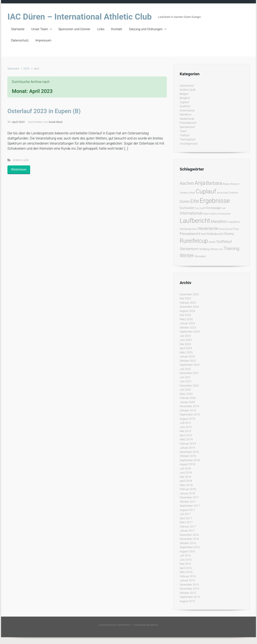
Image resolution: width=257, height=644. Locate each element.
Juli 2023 (185, 336)
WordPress (152, 625)
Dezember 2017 (189, 497)
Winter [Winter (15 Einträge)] (187, 256)
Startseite (18, 29)
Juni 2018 (186, 473)
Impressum (43, 40)
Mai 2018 (185, 477)
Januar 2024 (187, 323)
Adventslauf (187, 86)
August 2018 (187, 464)
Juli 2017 (185, 514)
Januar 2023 (187, 356)
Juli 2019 (185, 423)
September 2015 (190, 597)
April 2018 (186, 481)
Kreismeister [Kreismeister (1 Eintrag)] (224, 214)
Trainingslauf (188, 139)
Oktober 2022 (188, 361)
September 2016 (190, 547)
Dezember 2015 (189, 585)
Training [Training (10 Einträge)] (231, 248)
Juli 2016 (185, 555)
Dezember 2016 (189, 535)
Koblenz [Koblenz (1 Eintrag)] (213, 214)
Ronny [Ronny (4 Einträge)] (229, 234)
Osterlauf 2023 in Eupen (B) (44, 111)
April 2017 (186, 518)
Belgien (184, 94)
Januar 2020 (187, 402)
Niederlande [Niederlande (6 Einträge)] (208, 228)
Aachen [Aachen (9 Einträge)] (187, 183)
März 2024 (186, 319)
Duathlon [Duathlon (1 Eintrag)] (234, 193)
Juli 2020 (185, 390)
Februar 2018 (188, 489)
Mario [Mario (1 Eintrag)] (194, 229)
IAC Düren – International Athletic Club (80, 17)
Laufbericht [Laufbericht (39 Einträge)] (195, 221)
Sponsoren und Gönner (74, 29)
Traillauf (185, 135)
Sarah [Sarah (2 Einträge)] (212, 242)
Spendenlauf (187, 127)
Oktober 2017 (188, 502)
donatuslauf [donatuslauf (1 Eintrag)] (223, 193)
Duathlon (185, 106)
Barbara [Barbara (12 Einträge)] (214, 183)
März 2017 (186, 522)
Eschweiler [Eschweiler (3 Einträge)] (187, 208)
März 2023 (186, 352)
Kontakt (117, 29)
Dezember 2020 (189, 386)
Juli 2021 (185, 377)
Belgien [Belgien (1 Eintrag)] (226, 184)
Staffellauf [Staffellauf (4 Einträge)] (224, 242)
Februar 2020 (188, 398)
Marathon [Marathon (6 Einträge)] (219, 221)
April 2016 (186, 568)
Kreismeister (187, 110)
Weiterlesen (19, 169)
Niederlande (187, 119)
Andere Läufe (21, 160)
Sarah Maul (56, 122)
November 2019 (189, 406)
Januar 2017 (187, 531)
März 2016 (186, 572)
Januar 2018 (187, 493)
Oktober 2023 (188, 328)
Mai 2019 (185, 431)
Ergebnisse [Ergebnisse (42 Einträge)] (215, 201)
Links (101, 29)
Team (183, 131)
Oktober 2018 (188, 456)
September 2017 (190, 506)
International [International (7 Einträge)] (191, 213)
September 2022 (190, 365)
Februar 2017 (188, 527)
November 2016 (189, 539)
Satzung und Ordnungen (146, 29)
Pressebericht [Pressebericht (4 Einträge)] (190, 234)
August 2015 (187, 601)
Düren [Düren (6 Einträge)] (185, 201)
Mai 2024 (185, 315)
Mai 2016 (185, 564)
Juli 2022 (185, 369)
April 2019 (186, 435)
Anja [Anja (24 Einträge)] (200, 183)
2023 (26, 69)
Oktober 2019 (188, 410)
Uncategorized (188, 144)
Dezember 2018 (189, 452)
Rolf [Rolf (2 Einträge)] (204, 234)
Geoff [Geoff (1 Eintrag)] (202, 208)
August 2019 (187, 419)
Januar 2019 (187, 448)
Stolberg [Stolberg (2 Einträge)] (205, 249)
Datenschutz (20, 40)
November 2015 (189, 589)
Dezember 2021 (189, 373)
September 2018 (190, 460)
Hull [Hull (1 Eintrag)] (223, 208)
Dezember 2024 (189, 307)
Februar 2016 (188, 576)
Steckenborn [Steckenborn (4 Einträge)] (189, 249)
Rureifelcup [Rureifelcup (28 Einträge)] (194, 241)
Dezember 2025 (189, 294)
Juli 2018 (185, 468)
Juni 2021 (186, 381)
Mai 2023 (185, 344)
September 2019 (190, 414)
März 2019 (186, 439)
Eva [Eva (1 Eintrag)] (197, 208)
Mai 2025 (185, 298)
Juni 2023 (186, 340)
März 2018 (186, 485)
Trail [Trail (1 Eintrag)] (221, 249)
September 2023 (190, 332)
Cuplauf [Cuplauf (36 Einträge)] (206, 191)
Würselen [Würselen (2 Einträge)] (200, 256)
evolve (102, 625)
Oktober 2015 (188, 593)
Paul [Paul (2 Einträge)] (236, 229)
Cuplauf (184, 102)
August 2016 (187, 551)
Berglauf (185, 98)
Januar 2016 (187, 580)
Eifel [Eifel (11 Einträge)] (195, 201)
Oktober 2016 (188, 543)
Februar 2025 (188, 303)
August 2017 (187, 510)
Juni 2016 (186, 560)
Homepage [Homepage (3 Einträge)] (213, 208)
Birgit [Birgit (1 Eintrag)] (192, 193)
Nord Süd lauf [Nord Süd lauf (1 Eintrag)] (226, 229)
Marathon (186, 114)
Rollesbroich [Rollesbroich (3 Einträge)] (215, 234)
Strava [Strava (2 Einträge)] (214, 249)
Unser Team (40, 29)
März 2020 (186, 394)
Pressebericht (188, 123)
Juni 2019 (186, 427)
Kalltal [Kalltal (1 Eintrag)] (206, 214)
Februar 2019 (188, 444)
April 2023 (186, 348)
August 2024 (187, 311)
